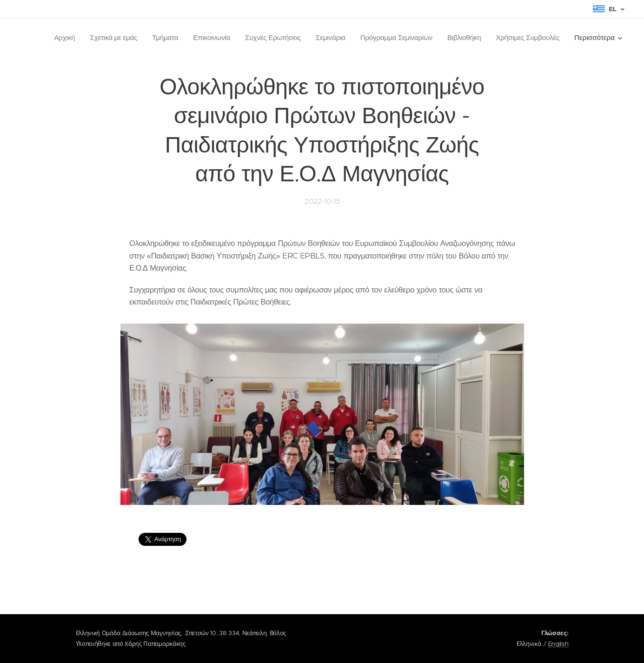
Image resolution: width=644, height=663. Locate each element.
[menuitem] (56, 38)
